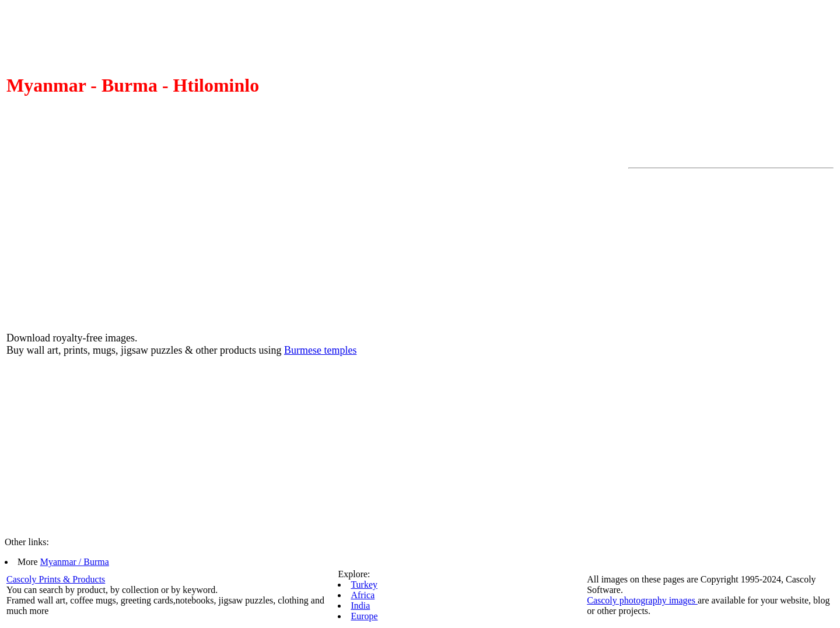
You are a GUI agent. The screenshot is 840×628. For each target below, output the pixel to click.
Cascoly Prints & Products (56, 579)
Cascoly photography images (642, 600)
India (360, 606)
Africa (363, 595)
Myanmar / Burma (75, 562)
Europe (364, 616)
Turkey (364, 585)
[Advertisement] (675, 348)
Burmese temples (320, 350)
